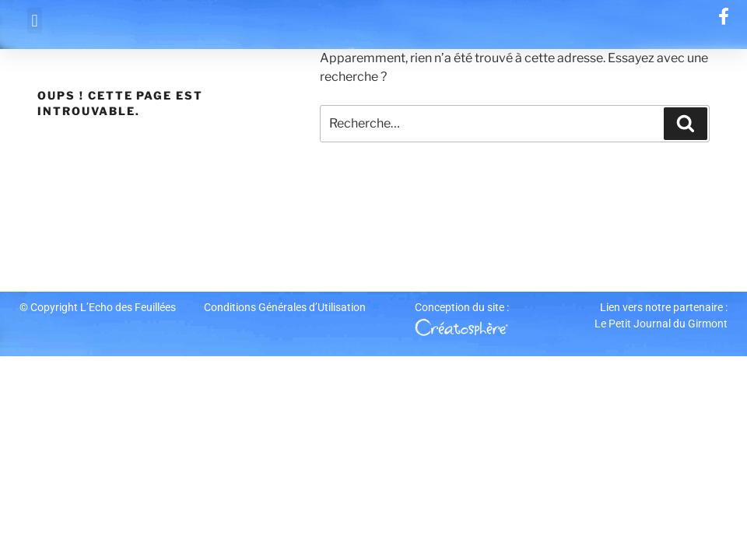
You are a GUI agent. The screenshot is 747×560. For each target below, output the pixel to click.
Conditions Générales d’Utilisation (285, 307)
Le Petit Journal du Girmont (661, 324)
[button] (35, 21)
